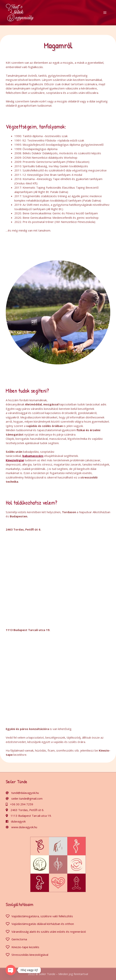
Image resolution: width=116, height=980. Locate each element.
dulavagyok (18, 821)
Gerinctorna (19, 939)
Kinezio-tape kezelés (25, 947)
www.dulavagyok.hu (24, 827)
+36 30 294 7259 (22, 804)
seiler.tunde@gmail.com (27, 798)
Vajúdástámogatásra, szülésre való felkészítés (42, 916)
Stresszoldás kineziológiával (30, 955)
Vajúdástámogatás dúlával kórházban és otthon (43, 924)
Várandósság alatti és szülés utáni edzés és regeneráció (49, 932)
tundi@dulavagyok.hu (25, 793)
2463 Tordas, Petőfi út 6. (27, 810)
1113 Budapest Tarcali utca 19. (31, 816)
